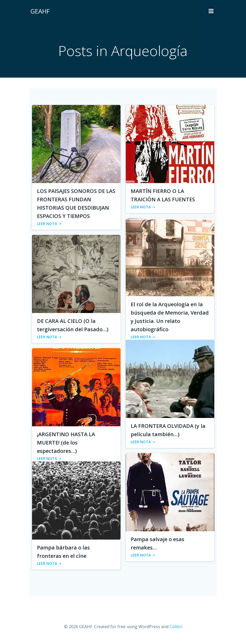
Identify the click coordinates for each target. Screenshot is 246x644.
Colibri (176, 630)
